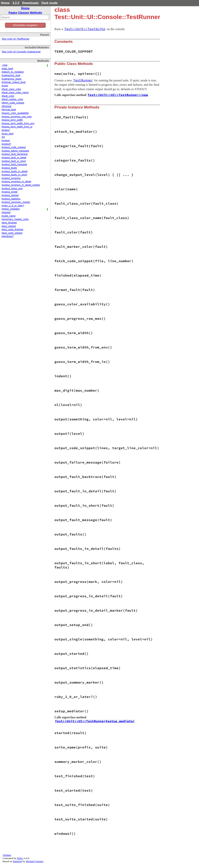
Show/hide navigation (25, 25)
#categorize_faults (11, 79)
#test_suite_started (12, 233)
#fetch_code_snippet (13, 103)
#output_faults (9, 168)
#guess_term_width (12, 120)
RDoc (20, 858)
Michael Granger (35, 861)
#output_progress (11, 178)
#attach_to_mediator (13, 72)
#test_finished (9, 223)
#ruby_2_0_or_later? (13, 206)
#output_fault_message (14, 164)
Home (5, 3)
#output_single (10, 192)
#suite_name (9, 216)
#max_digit (7, 134)
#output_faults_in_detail (14, 171)
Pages (13, 13)
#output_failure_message (15, 151)
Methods (36, 13)
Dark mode (50, 3)
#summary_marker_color (15, 219)
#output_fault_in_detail (14, 158)
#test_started (9, 226)
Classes (24, 13)
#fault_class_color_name (15, 93)
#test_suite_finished (12, 230)
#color (5, 86)
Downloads (30, 3)
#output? (6, 144)
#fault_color (8, 96)
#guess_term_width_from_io (17, 127)
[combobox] (25, 17)
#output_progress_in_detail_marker (21, 185)
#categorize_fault (11, 75)
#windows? (8, 236)
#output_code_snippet (14, 147)
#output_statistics (11, 199)
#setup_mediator (11, 209)
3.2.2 (16, 3)
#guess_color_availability (15, 113)
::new (4, 65)
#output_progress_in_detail (16, 182)
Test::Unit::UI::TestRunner (15, 39)
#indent (6, 130)
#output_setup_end (12, 189)
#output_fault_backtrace (15, 154)
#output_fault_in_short (14, 161)
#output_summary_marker (16, 202)
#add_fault (7, 69)
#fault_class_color (11, 89)
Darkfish (17, 861)
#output (6, 141)
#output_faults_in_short (14, 175)
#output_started (10, 195)
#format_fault (9, 110)
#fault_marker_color (12, 99)
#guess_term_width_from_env (18, 123)
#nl (3, 137)
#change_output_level (14, 82)
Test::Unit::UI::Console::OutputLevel (21, 52)
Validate (7, 855)
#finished (6, 106)
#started (6, 212)
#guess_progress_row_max (17, 117)
